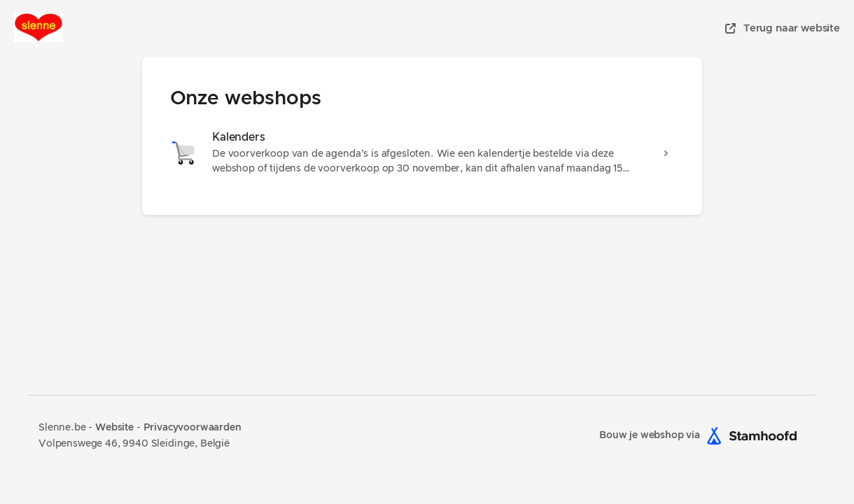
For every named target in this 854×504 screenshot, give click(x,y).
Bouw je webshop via (702, 436)
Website (116, 428)
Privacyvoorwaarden (192, 428)
